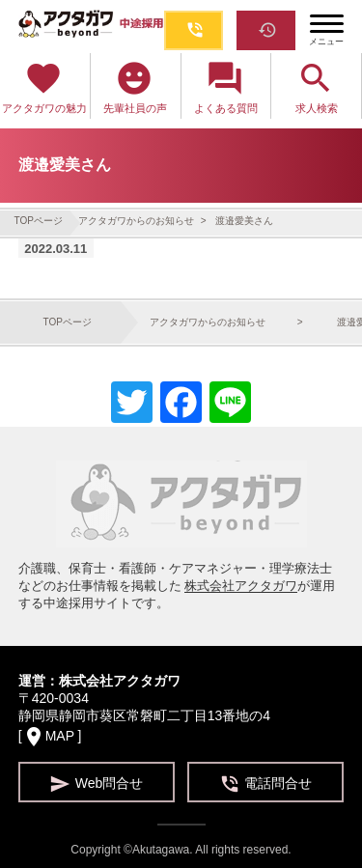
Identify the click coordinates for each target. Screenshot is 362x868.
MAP (60, 736)
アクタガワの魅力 (44, 86)
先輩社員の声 (135, 86)
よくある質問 (226, 86)
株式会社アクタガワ (241, 586)
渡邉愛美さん (244, 221)
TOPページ (39, 221)
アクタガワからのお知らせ (138, 221)
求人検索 (317, 86)
